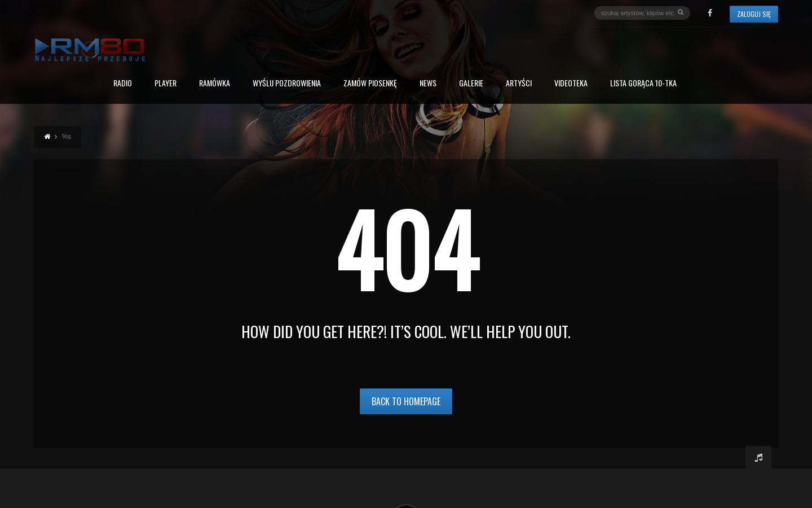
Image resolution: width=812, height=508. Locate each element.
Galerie (471, 84)
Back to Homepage (406, 401)
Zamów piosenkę (370, 84)
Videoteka (571, 84)
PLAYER (166, 84)
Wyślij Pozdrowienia (287, 84)
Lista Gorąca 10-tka (643, 84)
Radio (123, 84)
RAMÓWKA (215, 84)
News (428, 84)
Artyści (519, 84)
